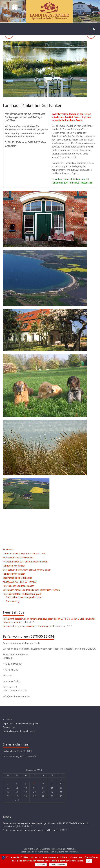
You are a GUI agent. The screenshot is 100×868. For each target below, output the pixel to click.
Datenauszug (13, 601)
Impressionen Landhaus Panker (18, 586)
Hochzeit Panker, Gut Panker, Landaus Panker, (25, 562)
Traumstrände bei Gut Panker (17, 578)
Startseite (8, 550)
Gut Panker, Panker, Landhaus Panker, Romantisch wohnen (31, 590)
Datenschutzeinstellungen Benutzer (24, 597)
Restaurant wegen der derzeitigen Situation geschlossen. (32, 626)
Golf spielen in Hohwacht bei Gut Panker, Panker (27, 570)
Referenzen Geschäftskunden (18, 558)
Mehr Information (58, 865)
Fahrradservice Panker (14, 566)
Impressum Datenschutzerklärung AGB (22, 594)
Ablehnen (41, 865)
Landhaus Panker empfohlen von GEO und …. (25, 554)
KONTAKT (8, 720)
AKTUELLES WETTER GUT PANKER (20, 582)
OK (89, 861)
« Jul (17, 800)
